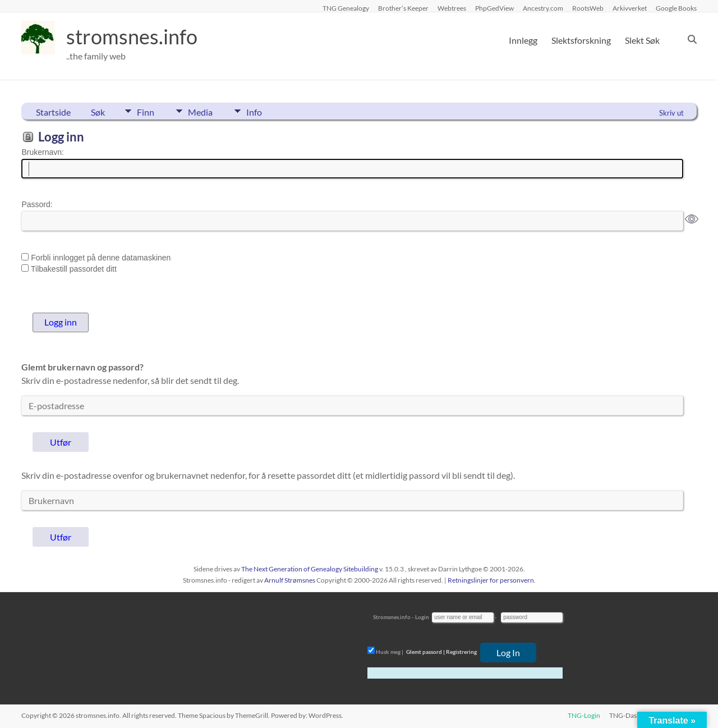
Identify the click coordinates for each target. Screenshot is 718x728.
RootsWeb (588, 8)
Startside (53, 112)
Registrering (461, 652)
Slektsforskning (581, 40)
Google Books (676, 8)
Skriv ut (671, 113)
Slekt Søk (642, 40)
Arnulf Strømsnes (290, 580)
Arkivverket (630, 8)
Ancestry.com (543, 8)
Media (200, 111)
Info (254, 111)
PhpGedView (494, 8)
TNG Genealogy (346, 8)
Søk (98, 112)
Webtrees (452, 8)
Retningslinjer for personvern (491, 580)
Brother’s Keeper (403, 8)
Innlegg (523, 40)
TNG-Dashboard (634, 715)
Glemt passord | (425, 652)
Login (422, 617)
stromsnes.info (132, 36)
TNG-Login (584, 715)
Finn (146, 111)
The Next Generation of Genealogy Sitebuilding (310, 569)
